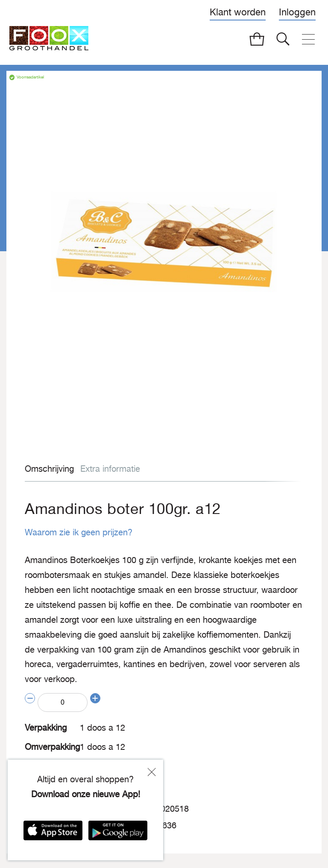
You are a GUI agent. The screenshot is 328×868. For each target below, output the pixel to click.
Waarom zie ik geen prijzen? (73, 532)
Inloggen (297, 12)
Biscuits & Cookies (107, 757)
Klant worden (238, 12)
